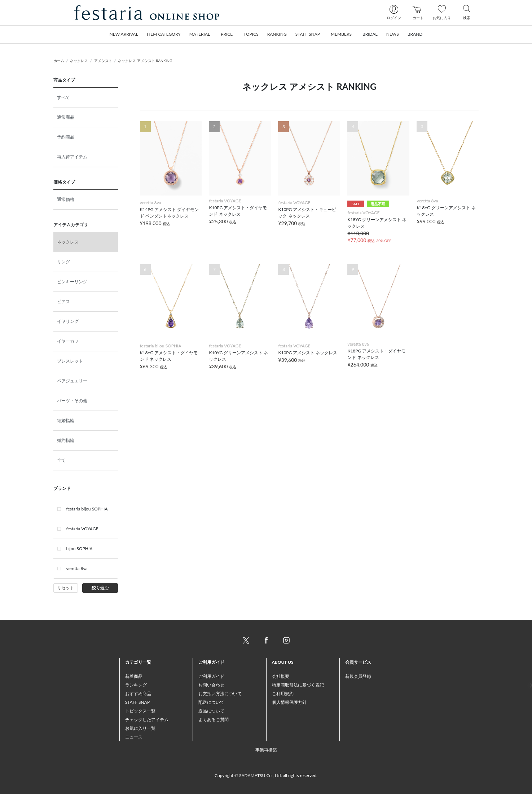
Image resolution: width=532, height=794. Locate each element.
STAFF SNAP (137, 702)
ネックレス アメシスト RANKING (145, 61)
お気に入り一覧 (140, 728)
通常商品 (66, 117)
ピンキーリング (72, 282)
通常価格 (66, 199)
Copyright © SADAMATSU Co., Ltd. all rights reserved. (266, 775)
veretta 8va (77, 568)
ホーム (59, 61)
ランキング (136, 685)
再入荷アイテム (72, 157)
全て (61, 460)
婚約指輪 (66, 440)
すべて (63, 97)
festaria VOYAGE (82, 529)
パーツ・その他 (72, 401)
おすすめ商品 (138, 694)
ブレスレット (70, 361)
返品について (211, 711)
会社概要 (281, 676)
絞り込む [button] (100, 588)
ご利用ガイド (211, 676)
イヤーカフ (68, 341)
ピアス (63, 301)
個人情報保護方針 (289, 702)
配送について (211, 702)
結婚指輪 (66, 420)
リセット (66, 588)
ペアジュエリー (72, 381)
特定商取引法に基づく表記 (298, 685)
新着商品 (134, 676)
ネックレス (79, 61)
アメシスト (103, 61)
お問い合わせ (211, 685)
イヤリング (68, 321)
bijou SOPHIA (80, 549)
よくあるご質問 (214, 720)
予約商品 (66, 137)
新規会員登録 (358, 676)
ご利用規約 (283, 694)
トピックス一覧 (140, 711)
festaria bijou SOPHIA (87, 509)
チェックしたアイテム (147, 720)
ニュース (134, 737)
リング (63, 262)
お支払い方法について (220, 694)
